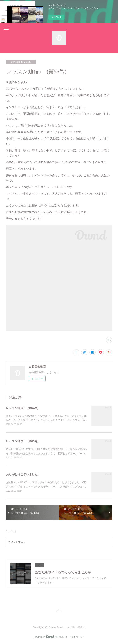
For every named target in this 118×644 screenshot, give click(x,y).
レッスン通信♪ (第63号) (22, 441)
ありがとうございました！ (23, 474)
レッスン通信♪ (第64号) (22, 408)
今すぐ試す (56, 17)
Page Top (59, 611)
